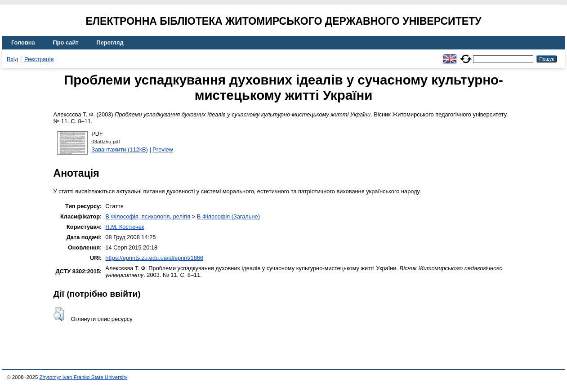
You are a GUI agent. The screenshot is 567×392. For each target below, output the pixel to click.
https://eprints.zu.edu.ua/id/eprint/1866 (154, 258)
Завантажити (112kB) (120, 149)
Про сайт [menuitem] (66, 42)
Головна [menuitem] (23, 42)
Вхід (12, 59)
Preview (163, 149)
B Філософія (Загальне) (228, 216)
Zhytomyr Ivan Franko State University (84, 377)
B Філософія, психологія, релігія (148, 216)
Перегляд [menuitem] (110, 42)
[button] (59, 314)
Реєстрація (39, 59)
